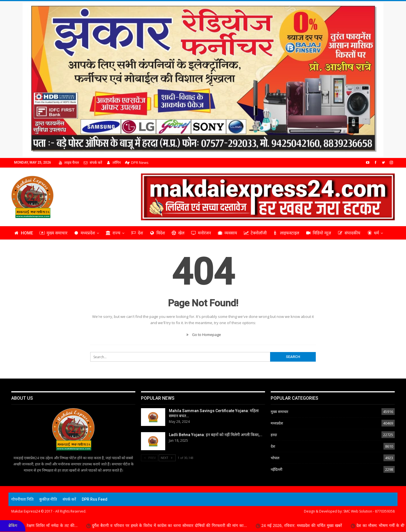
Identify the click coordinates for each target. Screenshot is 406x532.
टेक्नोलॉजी (255, 233)
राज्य (113, 233)
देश (137, 233)
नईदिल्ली (276, 469)
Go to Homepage (203, 335)
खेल (178, 233)
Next (167, 458)
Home (23, 233)
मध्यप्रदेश (85, 233)
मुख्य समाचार (53, 233)
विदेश (157, 233)
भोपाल (275, 458)
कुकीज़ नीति (48, 499)
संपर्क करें (92, 162)
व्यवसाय (227, 233)
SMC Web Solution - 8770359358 (369, 511)
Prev (149, 458)
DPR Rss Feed (95, 499)
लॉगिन (113, 162)
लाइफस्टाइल (286, 233)
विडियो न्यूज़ (318, 233)
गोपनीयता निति (22, 499)
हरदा (274, 435)
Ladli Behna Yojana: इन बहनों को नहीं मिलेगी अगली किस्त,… (216, 435)
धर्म (373, 233)
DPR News (137, 162)
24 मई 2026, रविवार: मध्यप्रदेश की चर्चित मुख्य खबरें (310, 526)
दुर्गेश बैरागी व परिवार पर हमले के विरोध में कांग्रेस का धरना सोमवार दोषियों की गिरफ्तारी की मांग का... (177, 526)
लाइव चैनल (69, 162)
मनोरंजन (201, 233)
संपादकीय (349, 233)
